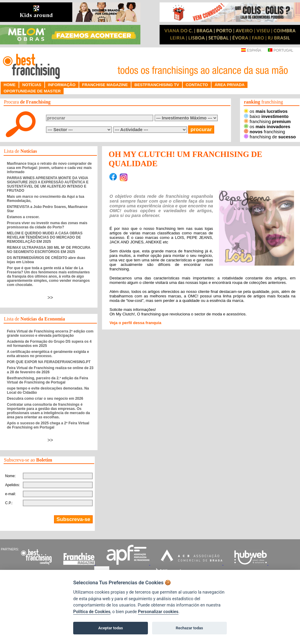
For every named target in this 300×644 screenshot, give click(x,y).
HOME (10, 85)
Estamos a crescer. (23, 217)
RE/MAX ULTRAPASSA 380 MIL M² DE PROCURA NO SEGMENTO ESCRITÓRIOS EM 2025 (49, 250)
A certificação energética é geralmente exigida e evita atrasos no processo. (48, 354)
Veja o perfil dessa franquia (135, 323)
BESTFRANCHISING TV (157, 85)
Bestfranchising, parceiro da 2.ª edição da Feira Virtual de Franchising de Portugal (48, 380)
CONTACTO (197, 85)
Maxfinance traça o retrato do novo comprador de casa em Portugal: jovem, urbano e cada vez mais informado (49, 168)
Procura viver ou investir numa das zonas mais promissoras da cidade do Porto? (47, 225)
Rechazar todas (189, 628)
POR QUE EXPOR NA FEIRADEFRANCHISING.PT (49, 362)
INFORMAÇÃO (62, 85)
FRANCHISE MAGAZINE (105, 85)
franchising (267, 122)
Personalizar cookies (158, 612)
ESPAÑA (251, 50)
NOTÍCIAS (32, 85)
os (266, 111)
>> (50, 298)
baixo (266, 116)
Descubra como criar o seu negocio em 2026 (45, 399)
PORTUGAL (280, 50)
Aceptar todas (111, 628)
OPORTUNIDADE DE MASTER (32, 91)
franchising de (270, 137)
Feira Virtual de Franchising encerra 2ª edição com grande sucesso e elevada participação (50, 333)
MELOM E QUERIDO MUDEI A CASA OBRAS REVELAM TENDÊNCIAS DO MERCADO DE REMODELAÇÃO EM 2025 (45, 237)
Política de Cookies (92, 612)
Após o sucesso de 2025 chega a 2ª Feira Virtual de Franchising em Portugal (48, 425)
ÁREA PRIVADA (229, 85)
